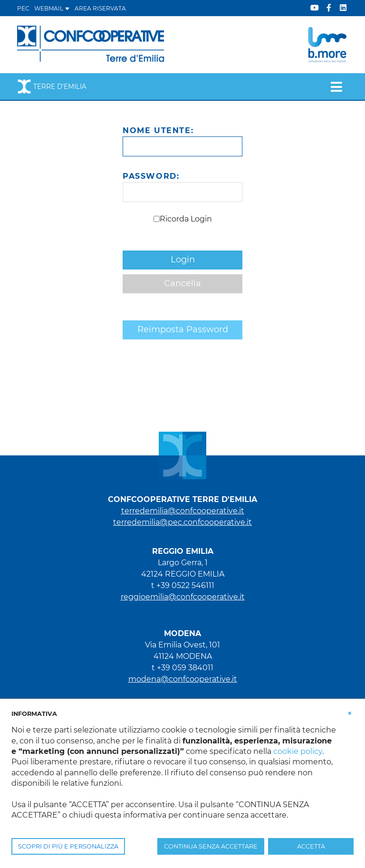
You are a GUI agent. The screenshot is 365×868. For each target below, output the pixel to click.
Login (183, 260)
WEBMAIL (52, 8)
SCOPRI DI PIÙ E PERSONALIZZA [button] (68, 846)
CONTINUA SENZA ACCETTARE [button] (211, 846)
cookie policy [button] (298, 751)
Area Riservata (100, 8)
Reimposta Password (183, 329)
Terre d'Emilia (52, 87)
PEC (23, 8)
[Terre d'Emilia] (91, 44)
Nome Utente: (158, 130)
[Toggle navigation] (336, 87)
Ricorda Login (186, 219)
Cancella (182, 283)
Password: (151, 176)
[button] (350, 713)
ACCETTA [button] (311, 846)
